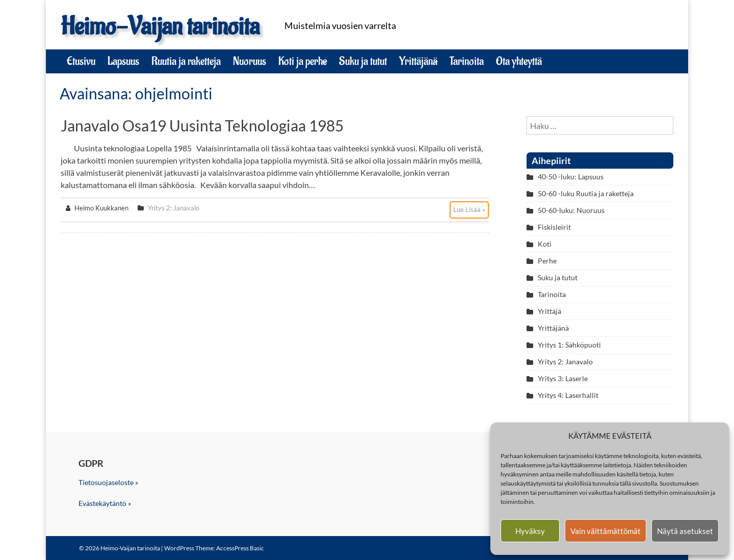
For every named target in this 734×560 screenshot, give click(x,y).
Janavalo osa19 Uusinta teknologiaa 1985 (202, 125)
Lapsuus (123, 61)
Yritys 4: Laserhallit (568, 395)
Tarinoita (467, 61)
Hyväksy (530, 531)
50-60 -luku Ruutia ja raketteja (586, 193)
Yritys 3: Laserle (563, 378)
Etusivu (81, 61)
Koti (545, 244)
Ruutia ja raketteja (186, 61)
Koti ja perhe (303, 61)
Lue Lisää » (469, 209)
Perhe (547, 261)
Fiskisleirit (554, 227)
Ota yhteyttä (519, 61)
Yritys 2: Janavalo (174, 208)
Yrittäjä (549, 311)
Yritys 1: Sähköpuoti (569, 345)
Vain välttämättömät (606, 531)
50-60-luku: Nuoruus (571, 210)
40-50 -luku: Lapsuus (571, 177)
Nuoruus (250, 61)
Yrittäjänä (418, 61)
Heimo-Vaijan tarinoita (160, 27)
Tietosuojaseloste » (108, 482)
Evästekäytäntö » (105, 503)
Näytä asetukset (685, 531)
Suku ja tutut (363, 61)
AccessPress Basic (240, 548)
